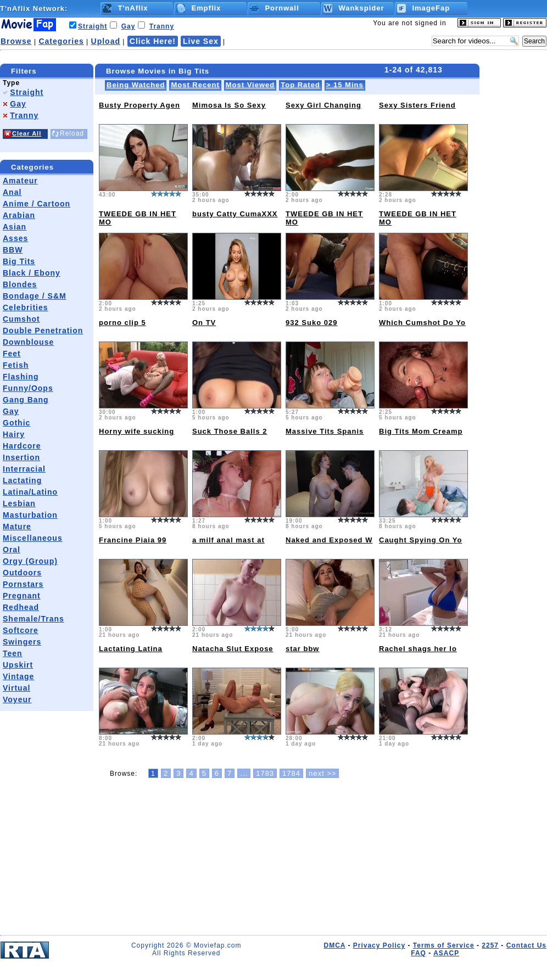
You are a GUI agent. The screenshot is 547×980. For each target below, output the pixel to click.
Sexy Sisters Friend (417, 105)
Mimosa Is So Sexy (229, 105)
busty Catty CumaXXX (235, 214)
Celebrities (26, 307)
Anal (12, 192)
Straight (93, 26)
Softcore (21, 630)
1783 (265, 773)
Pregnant (22, 596)
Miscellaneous (33, 538)
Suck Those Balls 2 (230, 431)
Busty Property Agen (139, 105)
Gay (129, 26)
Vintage (18, 676)
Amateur (20, 181)
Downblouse (28, 342)
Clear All (27, 133)
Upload (106, 41)
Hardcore (22, 446)
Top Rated (300, 85)
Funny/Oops (28, 388)
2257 (490, 945)
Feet (12, 354)
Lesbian (19, 503)
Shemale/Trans (34, 619)
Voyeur (17, 699)
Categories (61, 41)
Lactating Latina (131, 649)
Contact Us (526, 945)
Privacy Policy (379, 945)
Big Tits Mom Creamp (421, 431)
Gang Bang (26, 400)
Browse (16, 41)
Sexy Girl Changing (323, 105)
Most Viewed (250, 85)
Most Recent (195, 85)
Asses (15, 238)
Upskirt (18, 665)
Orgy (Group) (30, 561)
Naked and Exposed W (329, 540)
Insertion (21, 457)
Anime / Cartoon (37, 204)
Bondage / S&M (35, 296)
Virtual (16, 688)
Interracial (24, 469)
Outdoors (22, 573)
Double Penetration (43, 331)
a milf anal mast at (228, 540)
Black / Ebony (32, 273)
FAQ (418, 953)
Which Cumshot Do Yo (422, 323)
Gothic (16, 423)
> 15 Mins (345, 85)
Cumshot (21, 319)
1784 (291, 773)
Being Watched (136, 85)
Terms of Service (444, 945)
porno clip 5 (122, 323)
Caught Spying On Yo (420, 540)
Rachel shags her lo (418, 649)
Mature (17, 527)
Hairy (14, 434)
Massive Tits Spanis (325, 431)
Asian (15, 227)
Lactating (22, 480)
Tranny (162, 26)
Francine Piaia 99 (133, 540)
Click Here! (153, 41)
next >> (322, 773)
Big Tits (19, 261)
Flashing (21, 377)
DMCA (334, 945)
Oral (12, 550)
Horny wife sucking (136, 431)
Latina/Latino (30, 492)
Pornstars (23, 584)
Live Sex (201, 41)
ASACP (446, 953)
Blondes (20, 284)
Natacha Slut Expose (233, 649)
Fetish (16, 365)
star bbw (302, 649)
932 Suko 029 (311, 323)
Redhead (21, 607)
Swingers (22, 642)
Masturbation (30, 515)
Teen (13, 653)
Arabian (19, 215)
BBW (13, 250)
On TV (204, 323)
